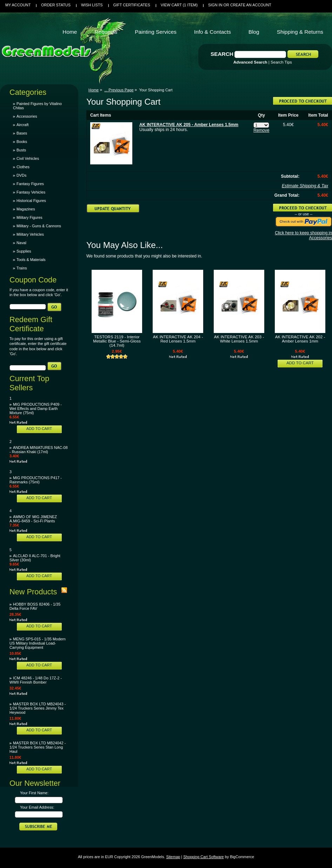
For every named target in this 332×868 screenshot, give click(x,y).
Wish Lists (92, 5)
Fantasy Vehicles (31, 192)
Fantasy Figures (30, 184)
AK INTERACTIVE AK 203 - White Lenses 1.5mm (239, 339)
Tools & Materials (31, 260)
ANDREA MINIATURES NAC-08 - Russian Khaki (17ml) (39, 450)
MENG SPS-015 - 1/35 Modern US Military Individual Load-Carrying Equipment (38, 643)
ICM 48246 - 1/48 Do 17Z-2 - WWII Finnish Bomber (36, 680)
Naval (21, 243)
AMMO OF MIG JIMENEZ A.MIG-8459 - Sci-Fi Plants (33, 519)
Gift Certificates (132, 5)
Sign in (215, 5)
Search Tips (281, 62)
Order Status (56, 5)
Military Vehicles (30, 234)
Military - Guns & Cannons (39, 226)
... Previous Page (119, 90)
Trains (22, 268)
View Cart (179, 5)
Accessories (27, 116)
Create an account (251, 5)
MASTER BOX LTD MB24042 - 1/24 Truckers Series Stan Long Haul (38, 747)
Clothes (23, 167)
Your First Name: (34, 793)
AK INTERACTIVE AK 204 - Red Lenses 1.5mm (178, 339)
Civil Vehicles (28, 158)
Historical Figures (31, 201)
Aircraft (22, 125)
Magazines (26, 209)
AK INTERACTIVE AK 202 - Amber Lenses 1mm (300, 339)
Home (94, 90)
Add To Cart (39, 429)
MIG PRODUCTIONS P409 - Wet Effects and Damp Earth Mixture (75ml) (36, 409)
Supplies (24, 251)
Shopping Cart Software (203, 857)
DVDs (21, 175)
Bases (22, 133)
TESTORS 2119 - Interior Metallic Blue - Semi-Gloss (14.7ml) (117, 341)
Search (222, 54)
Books (22, 142)
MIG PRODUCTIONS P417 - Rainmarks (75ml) (36, 480)
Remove (261, 130)
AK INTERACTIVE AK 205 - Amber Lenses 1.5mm (189, 125)
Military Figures (29, 217)
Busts (21, 150)
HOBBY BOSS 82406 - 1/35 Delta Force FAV (35, 606)
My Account (18, 5)
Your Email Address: (37, 807)
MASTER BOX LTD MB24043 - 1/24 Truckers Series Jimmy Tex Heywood (38, 708)
